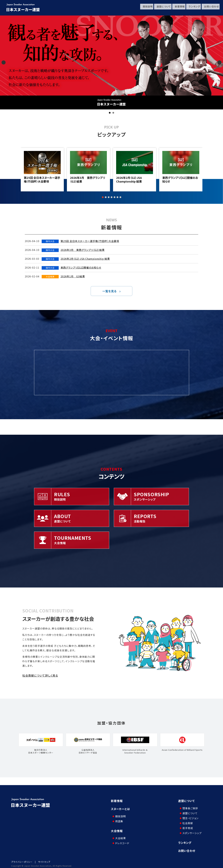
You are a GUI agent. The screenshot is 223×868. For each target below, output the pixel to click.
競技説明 (145, 8)
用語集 (118, 819)
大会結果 (119, 833)
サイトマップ (44, 859)
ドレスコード (121, 838)
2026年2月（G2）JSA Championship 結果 (129, 180)
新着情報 (178, 8)
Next (219, 62)
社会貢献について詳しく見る (40, 675)
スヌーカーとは (120, 809)
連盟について (162, 8)
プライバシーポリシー (22, 859)
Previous (4, 62)
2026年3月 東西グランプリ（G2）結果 (87, 180)
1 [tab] (110, 113)
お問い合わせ (210, 8)
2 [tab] (113, 113)
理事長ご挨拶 (189, 806)
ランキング (193, 8)
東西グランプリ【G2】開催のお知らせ (180, 180)
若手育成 (186, 826)
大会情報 (117, 828)
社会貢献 (186, 821)
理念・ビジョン (189, 816)
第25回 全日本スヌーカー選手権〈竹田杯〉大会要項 (42, 180)
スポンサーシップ (191, 830)
